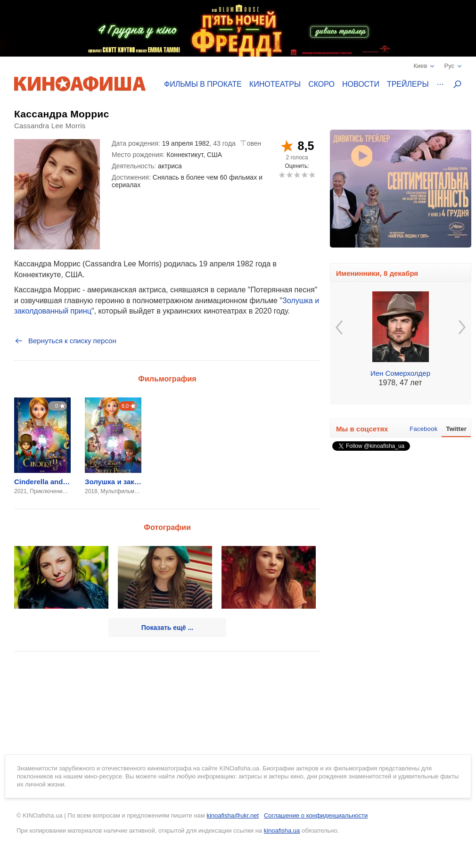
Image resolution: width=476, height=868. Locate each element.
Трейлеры (408, 84)
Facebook (423, 429)
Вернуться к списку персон (65, 341)
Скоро (321, 84)
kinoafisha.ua (282, 831)
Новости (361, 84)
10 (312, 175)
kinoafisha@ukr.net (233, 815)
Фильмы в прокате (203, 84)
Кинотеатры (275, 84)
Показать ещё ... (167, 628)
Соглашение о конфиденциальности (316, 815)
